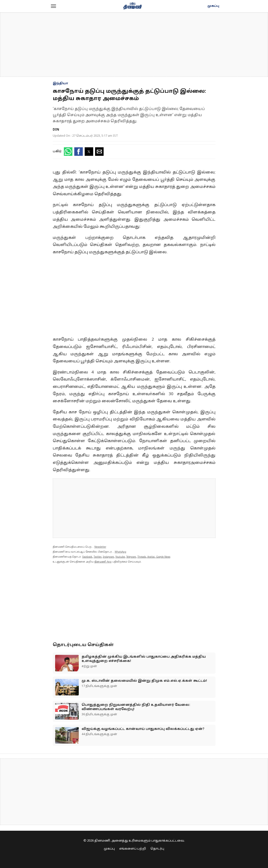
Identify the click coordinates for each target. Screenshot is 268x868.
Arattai (151, 557)
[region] (134, 45)
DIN (56, 130)
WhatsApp (121, 552)
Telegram (131, 557)
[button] (53, 6)
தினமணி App (103, 562)
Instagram (108, 557)
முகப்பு (213, 6)
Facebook (87, 557)
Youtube (120, 557)
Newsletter (100, 547)
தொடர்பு (157, 849)
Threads (142, 557)
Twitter (98, 557)
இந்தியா (60, 84)
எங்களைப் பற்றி (133, 849)
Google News (163, 557)
